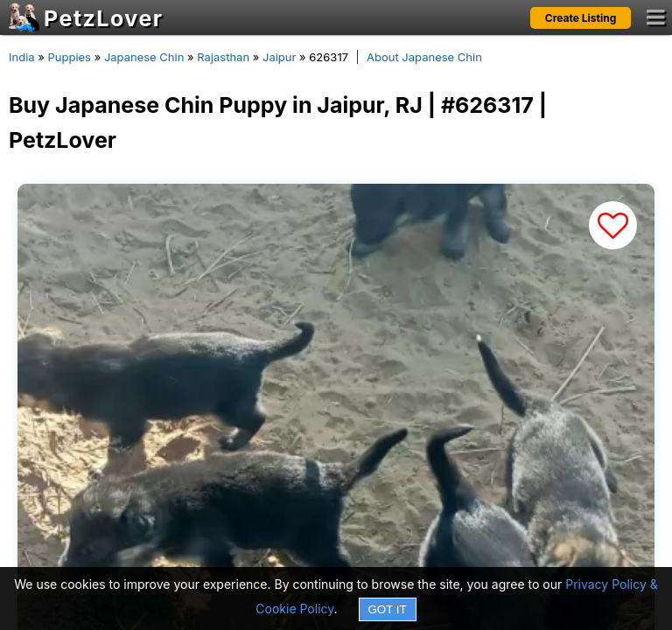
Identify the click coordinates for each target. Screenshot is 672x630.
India (22, 57)
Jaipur (279, 57)
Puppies (69, 57)
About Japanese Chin (424, 57)
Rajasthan (223, 57)
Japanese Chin (144, 57)
